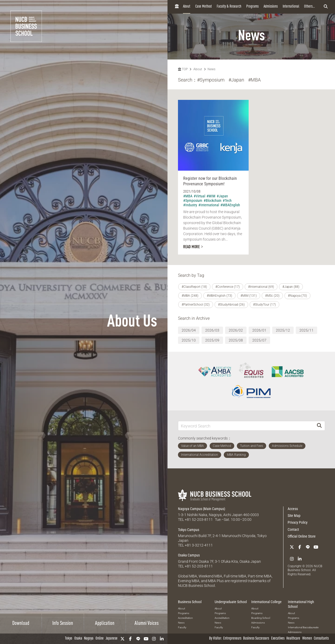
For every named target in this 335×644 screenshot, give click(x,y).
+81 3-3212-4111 (199, 545)
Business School (190, 602)
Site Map (294, 516)
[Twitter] (122, 639)
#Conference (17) (228, 287)
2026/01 (259, 330)
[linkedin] (162, 639)
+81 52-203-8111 (199, 519)
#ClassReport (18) (194, 287)
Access (293, 509)
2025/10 (189, 340)
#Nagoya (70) (297, 296)
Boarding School (261, 618)
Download (21, 624)
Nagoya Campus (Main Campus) (202, 509)
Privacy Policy (298, 522)
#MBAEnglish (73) (219, 296)
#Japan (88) (291, 287)
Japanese (111, 639)
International (291, 7)
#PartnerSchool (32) (196, 305)
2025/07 (259, 340)
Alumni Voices (147, 624)
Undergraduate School (231, 602)
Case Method (203, 7)
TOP (183, 69)
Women (307, 639)
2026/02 (236, 330)
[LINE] (138, 639)
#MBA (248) (190, 296)
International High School (301, 604)
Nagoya (89, 639)
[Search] (319, 426)
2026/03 (212, 330)
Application (105, 624)
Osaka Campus (189, 555)
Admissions (271, 7)
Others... (309, 7)
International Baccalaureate (303, 627)
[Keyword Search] (246, 426)
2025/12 (283, 330)
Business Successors (256, 639)
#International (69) (261, 287)
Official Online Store (302, 536)
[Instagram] (154, 639)
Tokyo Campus (189, 530)
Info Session (63, 624)
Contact (293, 529)
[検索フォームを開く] (326, 7)
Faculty (182, 627)
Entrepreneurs (232, 639)
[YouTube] (146, 639)
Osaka (78, 639)
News (211, 69)
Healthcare (293, 639)
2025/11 (306, 330)
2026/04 (189, 330)
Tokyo (69, 639)
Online (100, 639)
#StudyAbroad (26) (231, 305)
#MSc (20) (272, 296)
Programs (252, 7)
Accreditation (185, 618)
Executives (278, 639)
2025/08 (236, 340)
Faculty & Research (229, 7)
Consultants (321, 639)
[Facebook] (130, 639)
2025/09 (212, 340)
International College (266, 602)
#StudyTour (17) (264, 305)
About (187, 7)
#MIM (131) (249, 296)
